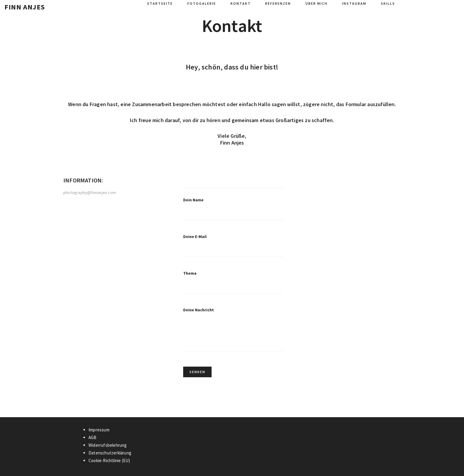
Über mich (316, 3)
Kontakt (241, 3)
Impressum (99, 430)
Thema (233, 286)
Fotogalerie (202, 3)
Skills (388, 3)
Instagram (354, 3)
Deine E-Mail (233, 250)
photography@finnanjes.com (90, 193)
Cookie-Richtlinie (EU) (109, 460)
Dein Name (233, 213)
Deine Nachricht (233, 334)
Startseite (160, 3)
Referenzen (278, 3)
